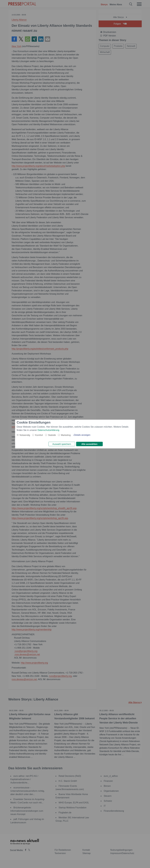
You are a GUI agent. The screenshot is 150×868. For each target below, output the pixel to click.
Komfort (39, 435)
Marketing (66, 435)
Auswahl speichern (62, 444)
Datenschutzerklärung (48, 430)
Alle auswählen (89, 444)
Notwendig (25, 435)
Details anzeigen (82, 434)
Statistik (52, 435)
